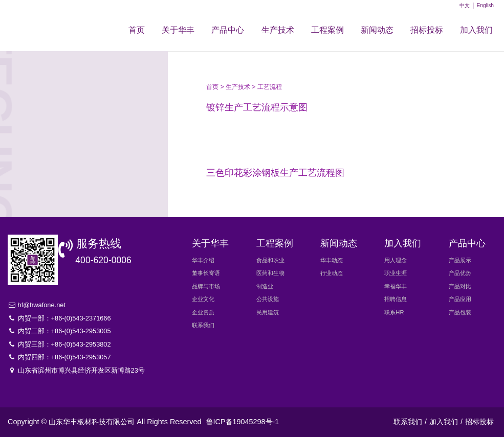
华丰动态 (332, 260)
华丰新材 (50, 22)
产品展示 (460, 260)
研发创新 (78, 164)
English (485, 5)
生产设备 (78, 135)
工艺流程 (78, 107)
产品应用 (460, 299)
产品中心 (228, 30)
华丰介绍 (203, 260)
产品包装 (460, 312)
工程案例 (327, 30)
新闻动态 (377, 30)
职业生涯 (396, 273)
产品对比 (460, 286)
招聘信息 (396, 299)
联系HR (394, 312)
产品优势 (460, 273)
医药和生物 (270, 273)
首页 (137, 30)
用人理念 (396, 260)
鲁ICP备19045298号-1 (243, 422)
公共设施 (268, 299)
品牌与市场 (206, 286)
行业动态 (332, 273)
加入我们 (476, 30)
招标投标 (427, 30)
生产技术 (278, 30)
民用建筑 (268, 312)
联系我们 (203, 325)
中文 (465, 5)
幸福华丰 (396, 286)
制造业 (265, 286)
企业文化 (203, 299)
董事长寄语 (206, 273)
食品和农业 (270, 260)
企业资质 (203, 312)
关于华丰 (178, 30)
